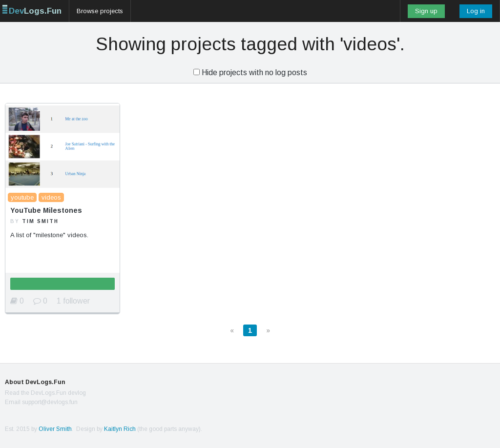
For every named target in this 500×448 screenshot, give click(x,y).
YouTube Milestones (46, 210)
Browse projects (100, 11)
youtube (22, 197)
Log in (476, 11)
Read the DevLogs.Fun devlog (45, 393)
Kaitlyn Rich (120, 429)
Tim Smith (40, 221)
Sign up (426, 11)
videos (51, 197)
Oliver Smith (55, 429)
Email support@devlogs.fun (41, 402)
